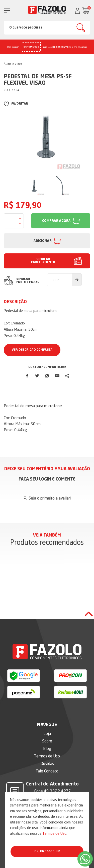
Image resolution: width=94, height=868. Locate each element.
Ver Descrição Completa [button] (32, 350)
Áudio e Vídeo (13, 64)
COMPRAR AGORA (56, 221)
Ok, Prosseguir (47, 851)
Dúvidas (47, 763)
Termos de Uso (54, 833)
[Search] (47, 28)
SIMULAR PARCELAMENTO (43, 261)
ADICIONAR (43, 241)
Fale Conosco (47, 771)
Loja (47, 733)
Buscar (81, 28)
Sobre (47, 741)
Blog (47, 748)
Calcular (77, 280)
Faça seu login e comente (47, 479)
